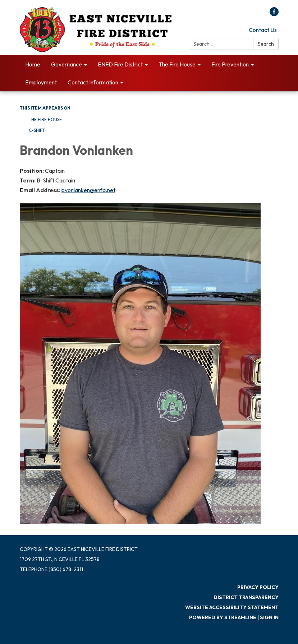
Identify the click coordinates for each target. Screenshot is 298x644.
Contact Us (263, 30)
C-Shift (37, 130)
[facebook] (274, 14)
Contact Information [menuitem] (93, 82)
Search (266, 44)
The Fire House (45, 119)
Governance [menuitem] (67, 64)
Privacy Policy (258, 587)
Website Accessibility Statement (232, 607)
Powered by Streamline (223, 617)
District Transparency (246, 597)
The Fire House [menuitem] (177, 64)
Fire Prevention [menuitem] (230, 64)
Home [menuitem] (33, 64)
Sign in (269, 617)
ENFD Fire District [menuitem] (120, 64)
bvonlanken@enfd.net (88, 190)
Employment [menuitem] (41, 82)
